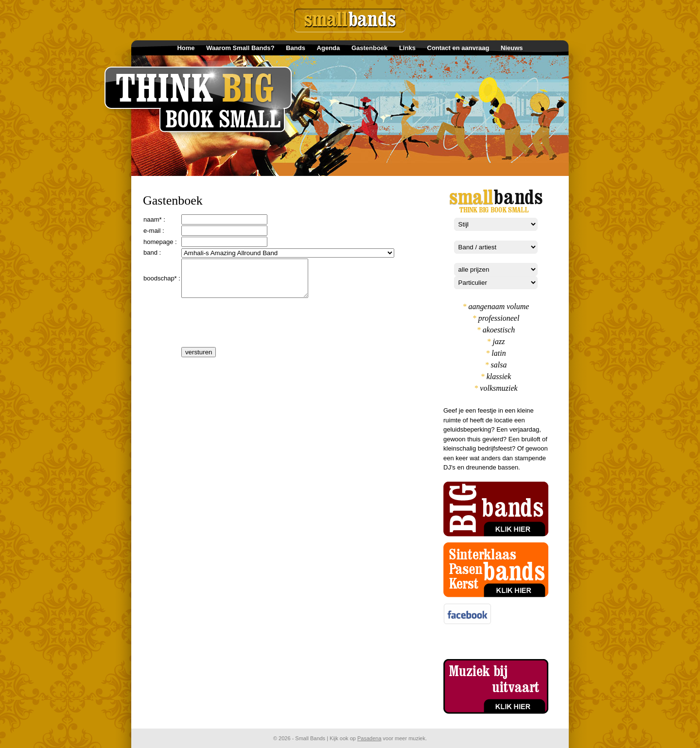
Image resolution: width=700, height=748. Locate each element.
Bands (296, 48)
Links (407, 48)
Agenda (329, 48)
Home (186, 48)
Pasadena (369, 738)
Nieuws (512, 48)
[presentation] (255, 333)
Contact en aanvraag (458, 48)
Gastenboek (369, 48)
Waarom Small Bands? (240, 48)
